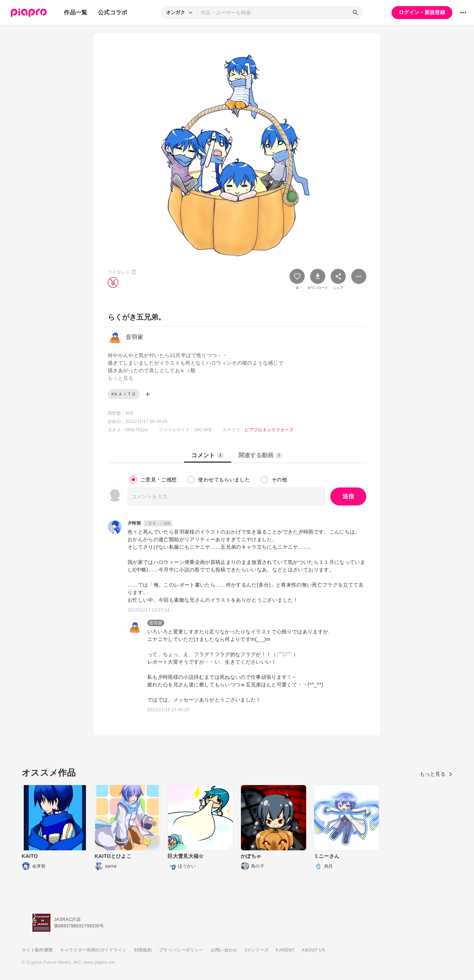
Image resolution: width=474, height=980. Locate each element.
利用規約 (143, 950)
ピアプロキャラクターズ (269, 430)
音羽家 (156, 623)
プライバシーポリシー (181, 950)
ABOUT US (314, 950)
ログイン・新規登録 (422, 12)
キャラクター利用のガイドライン (93, 950)
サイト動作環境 (37, 950)
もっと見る (436, 774)
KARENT (285, 950)
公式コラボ (113, 12)
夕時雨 (134, 523)
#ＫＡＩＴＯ (124, 394)
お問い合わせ (224, 950)
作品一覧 (75, 12)
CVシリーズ (257, 950)
